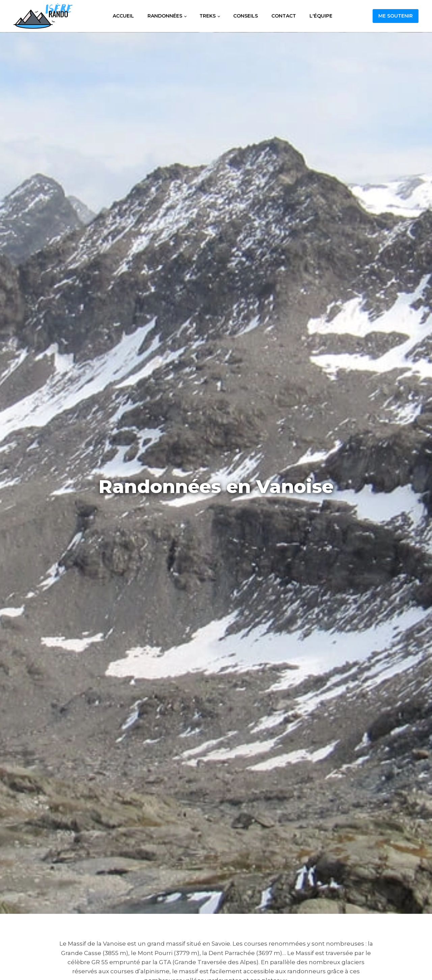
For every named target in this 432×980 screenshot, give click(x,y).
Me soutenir (396, 16)
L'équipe (321, 16)
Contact (284, 16)
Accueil (123, 16)
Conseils (246, 16)
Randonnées (165, 16)
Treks (208, 16)
